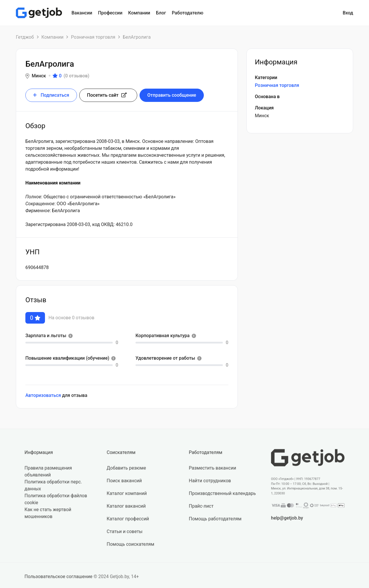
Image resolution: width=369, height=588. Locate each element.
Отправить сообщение (172, 95)
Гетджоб (25, 37)
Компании (53, 37)
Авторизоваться (43, 395)
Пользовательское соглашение (59, 579)
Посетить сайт (107, 95)
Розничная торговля (93, 37)
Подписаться (51, 95)
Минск (39, 76)
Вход (348, 13)
